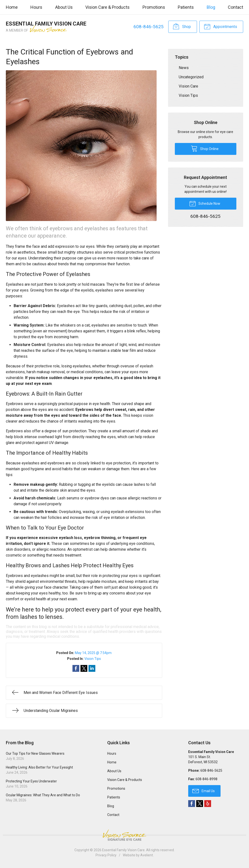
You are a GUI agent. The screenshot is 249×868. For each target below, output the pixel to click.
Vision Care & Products (107, 7)
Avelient (147, 855)
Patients (186, 7)
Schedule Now (205, 203)
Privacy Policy (106, 855)
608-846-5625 (149, 27)
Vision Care (188, 86)
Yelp (208, 804)
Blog (211, 7)
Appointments (220, 26)
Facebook (192, 804)
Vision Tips (93, 659)
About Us (64, 7)
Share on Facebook (76, 668)
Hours (36, 7)
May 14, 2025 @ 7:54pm (93, 653)
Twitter (200, 804)
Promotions (154, 7)
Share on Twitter (84, 668)
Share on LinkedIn (92, 668)
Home (12, 7)
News (184, 68)
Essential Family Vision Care (123, 850)
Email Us (204, 791)
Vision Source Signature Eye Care (124, 835)
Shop (182, 26)
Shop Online (205, 148)
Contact (236, 7)
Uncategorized (191, 77)
